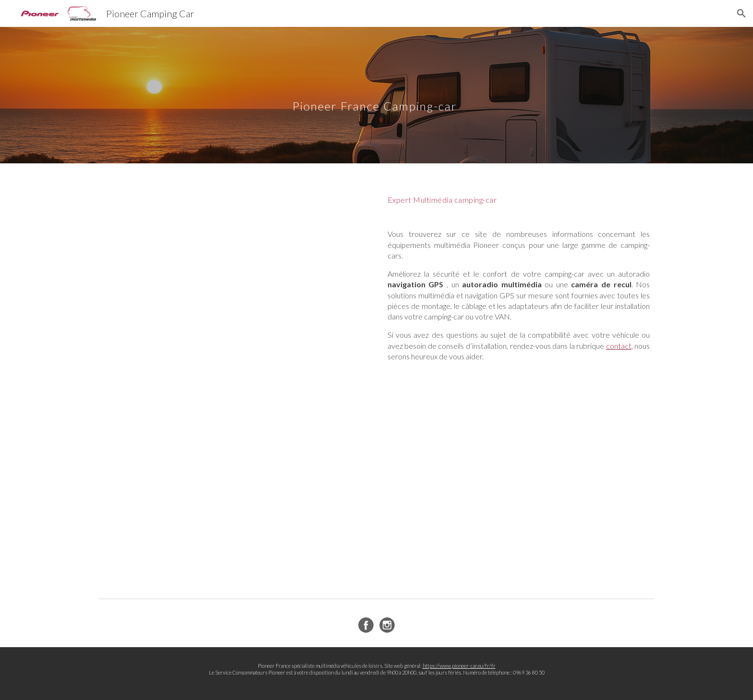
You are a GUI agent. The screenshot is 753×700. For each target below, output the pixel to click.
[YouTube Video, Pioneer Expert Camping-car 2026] (234, 267)
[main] (400, 95)
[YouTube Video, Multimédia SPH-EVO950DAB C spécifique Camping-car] (234, 491)
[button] (741, 13)
